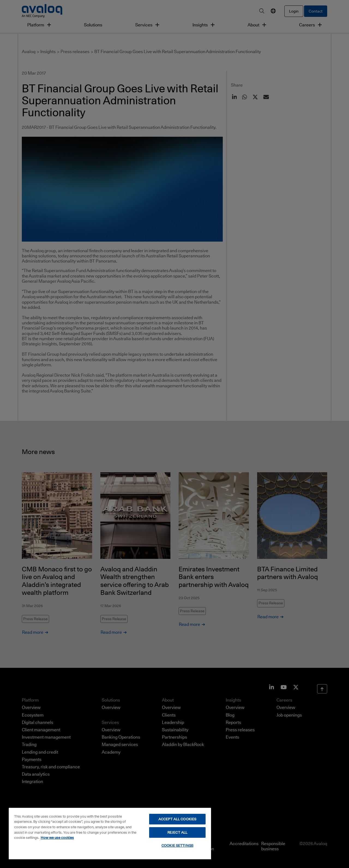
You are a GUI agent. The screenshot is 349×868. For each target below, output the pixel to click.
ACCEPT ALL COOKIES (177, 819)
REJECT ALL (177, 832)
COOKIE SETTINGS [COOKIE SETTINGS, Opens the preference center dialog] (177, 845)
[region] (110, 833)
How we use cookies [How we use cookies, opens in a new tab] (57, 837)
